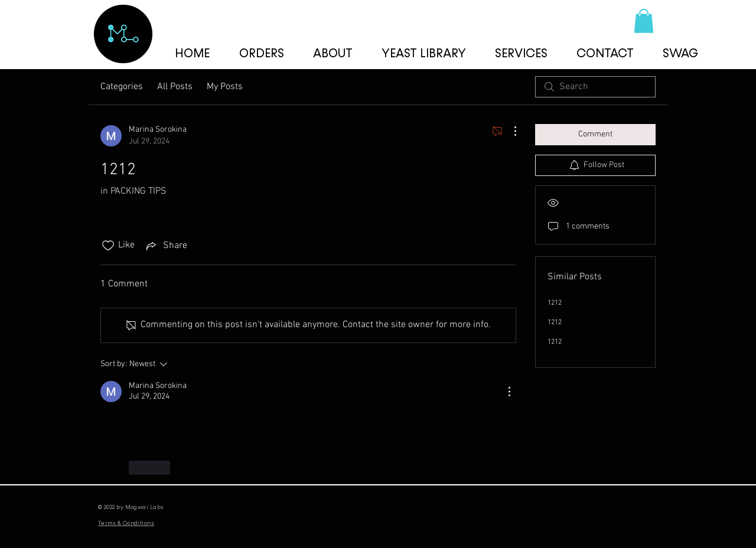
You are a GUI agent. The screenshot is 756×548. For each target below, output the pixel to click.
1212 (555, 303)
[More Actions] (509, 131)
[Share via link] (166, 246)
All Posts (175, 87)
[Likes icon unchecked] (108, 246)
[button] (644, 21)
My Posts (225, 87)
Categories (122, 87)
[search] (595, 87)
